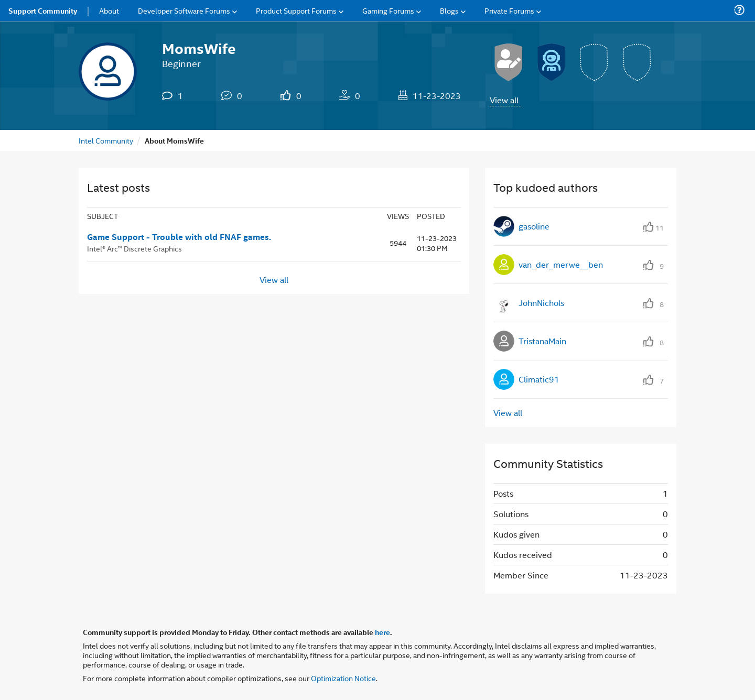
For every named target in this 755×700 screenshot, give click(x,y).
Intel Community (106, 140)
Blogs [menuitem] (449, 10)
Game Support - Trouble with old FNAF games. (179, 237)
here (382, 632)
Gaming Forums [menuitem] (388, 10)
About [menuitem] (109, 10)
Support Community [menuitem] (43, 10)
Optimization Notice (343, 678)
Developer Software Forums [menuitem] (184, 10)
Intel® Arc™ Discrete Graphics (134, 248)
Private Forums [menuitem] (509, 10)
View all (504, 100)
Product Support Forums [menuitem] (296, 10)
